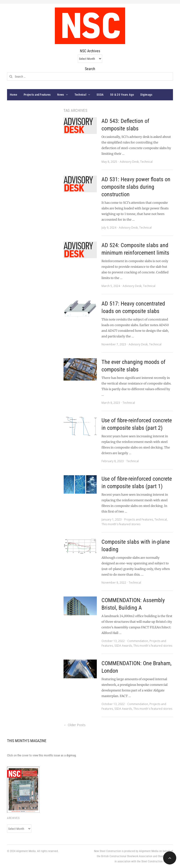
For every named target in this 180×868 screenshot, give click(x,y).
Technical (80, 95)
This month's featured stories (121, 524)
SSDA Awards (123, 646)
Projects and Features (37, 95)
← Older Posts (75, 725)
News (61, 95)
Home (13, 95)
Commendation (138, 641)
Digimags (146, 95)
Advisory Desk (129, 162)
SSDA (100, 95)
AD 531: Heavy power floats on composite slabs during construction (136, 187)
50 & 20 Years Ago (122, 95)
